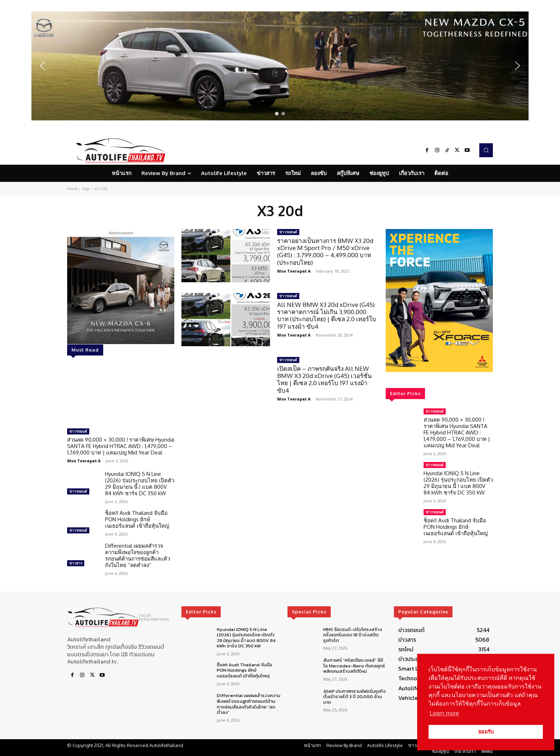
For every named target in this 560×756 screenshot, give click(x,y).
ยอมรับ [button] (486, 732)
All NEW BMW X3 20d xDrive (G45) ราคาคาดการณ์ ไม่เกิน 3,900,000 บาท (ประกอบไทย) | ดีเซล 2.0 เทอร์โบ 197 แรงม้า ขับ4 (327, 315)
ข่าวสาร (76, 563)
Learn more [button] (444, 713)
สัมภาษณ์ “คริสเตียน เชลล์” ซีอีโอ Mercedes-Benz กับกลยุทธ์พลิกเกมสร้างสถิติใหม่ (354, 666)
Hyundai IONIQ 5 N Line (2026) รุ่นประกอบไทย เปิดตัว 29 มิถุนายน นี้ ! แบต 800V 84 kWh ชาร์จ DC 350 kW (140, 484)
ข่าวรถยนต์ (78, 431)
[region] (280, 66)
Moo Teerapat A (84, 461)
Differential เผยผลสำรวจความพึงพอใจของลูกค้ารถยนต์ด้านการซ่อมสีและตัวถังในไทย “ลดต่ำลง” (137, 555)
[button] (280, 66)
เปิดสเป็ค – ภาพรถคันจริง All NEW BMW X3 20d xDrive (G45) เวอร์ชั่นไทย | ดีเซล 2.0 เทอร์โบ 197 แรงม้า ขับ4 (324, 379)
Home (72, 189)
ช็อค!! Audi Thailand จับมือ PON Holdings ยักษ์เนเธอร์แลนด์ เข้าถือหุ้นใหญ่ (137, 519)
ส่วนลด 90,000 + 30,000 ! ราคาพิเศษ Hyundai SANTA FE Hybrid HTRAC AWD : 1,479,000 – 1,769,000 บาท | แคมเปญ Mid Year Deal (121, 446)
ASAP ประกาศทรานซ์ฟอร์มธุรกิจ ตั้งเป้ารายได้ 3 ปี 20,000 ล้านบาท (354, 697)
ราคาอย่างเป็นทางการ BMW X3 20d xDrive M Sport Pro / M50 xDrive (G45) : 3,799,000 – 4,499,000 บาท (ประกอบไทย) (325, 252)
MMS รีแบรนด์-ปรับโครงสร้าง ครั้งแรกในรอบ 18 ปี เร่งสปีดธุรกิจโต (353, 635)
